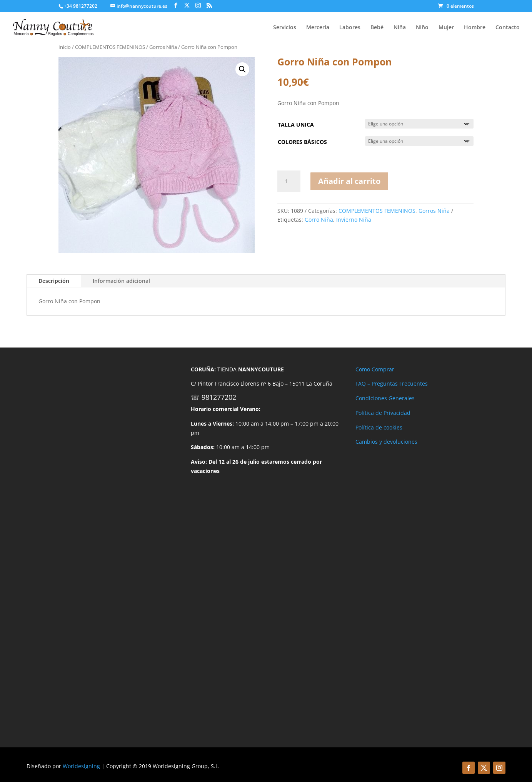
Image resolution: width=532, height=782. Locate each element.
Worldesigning (81, 766)
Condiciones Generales (385, 398)
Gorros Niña (163, 47)
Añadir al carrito (349, 181)
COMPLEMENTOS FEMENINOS (110, 47)
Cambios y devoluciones (386, 442)
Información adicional (121, 281)
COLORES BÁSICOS (302, 142)
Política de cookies (379, 427)
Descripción (54, 281)
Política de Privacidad (383, 413)
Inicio (65, 47)
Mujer (446, 28)
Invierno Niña (354, 220)
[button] (242, 69)
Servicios (285, 28)
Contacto (508, 28)
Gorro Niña (319, 220)
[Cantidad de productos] (289, 181)
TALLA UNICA (296, 124)
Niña (400, 28)
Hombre (475, 28)
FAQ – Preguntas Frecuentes (392, 383)
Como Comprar (375, 369)
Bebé (377, 28)
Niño (422, 28)
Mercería (318, 28)
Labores (350, 28)
